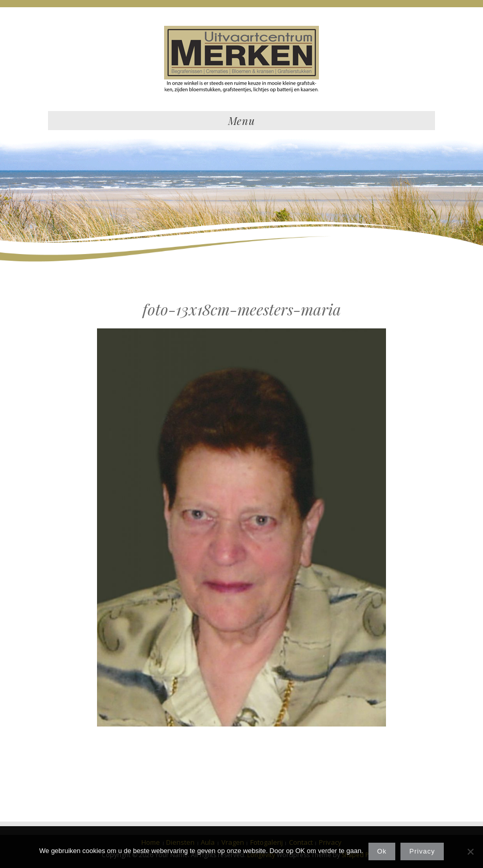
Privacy (422, 851)
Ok (382, 851)
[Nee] (470, 851)
